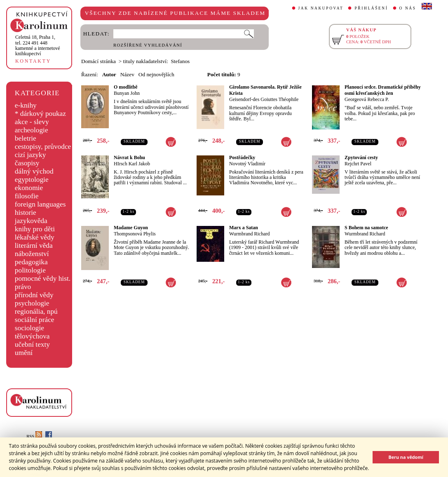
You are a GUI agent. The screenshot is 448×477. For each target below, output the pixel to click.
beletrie (26, 138)
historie (26, 213)
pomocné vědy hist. (43, 278)
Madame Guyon (131, 228)
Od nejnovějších (156, 74)
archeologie (32, 130)
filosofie (27, 196)
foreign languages (40, 204)
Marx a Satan (244, 228)
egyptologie (32, 180)
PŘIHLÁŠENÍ (371, 8)
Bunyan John (127, 93)
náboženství (32, 254)
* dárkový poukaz (40, 114)
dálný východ (34, 171)
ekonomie (29, 188)
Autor (109, 74)
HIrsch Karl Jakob (132, 164)
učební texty (32, 344)
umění (24, 353)
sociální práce (35, 320)
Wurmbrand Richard (249, 234)
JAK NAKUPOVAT (321, 8)
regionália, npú (36, 311)
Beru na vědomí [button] (406, 457)
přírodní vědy (34, 295)
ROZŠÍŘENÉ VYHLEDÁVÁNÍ (148, 45)
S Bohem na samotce (366, 228)
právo (23, 287)
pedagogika (31, 262)
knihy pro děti (35, 229)
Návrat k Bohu (129, 157)
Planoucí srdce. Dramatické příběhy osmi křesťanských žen (383, 90)
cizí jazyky (30, 155)
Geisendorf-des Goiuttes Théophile (264, 99)
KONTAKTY (33, 61)
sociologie (29, 328)
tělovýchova (32, 336)
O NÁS (408, 8)
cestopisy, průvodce (43, 147)
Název (127, 74)
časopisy (27, 163)
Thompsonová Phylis (135, 234)
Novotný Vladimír (247, 164)
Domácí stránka (99, 61)
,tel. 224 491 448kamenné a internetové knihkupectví (38, 45)
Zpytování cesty (361, 157)
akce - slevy (32, 122)
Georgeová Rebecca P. (367, 99)
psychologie (32, 303)
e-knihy (26, 105)
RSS (34, 436)
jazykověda (31, 221)
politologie (30, 270)
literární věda (34, 246)
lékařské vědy (35, 237)
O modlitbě (126, 87)
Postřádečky (242, 157)
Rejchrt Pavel (358, 164)
